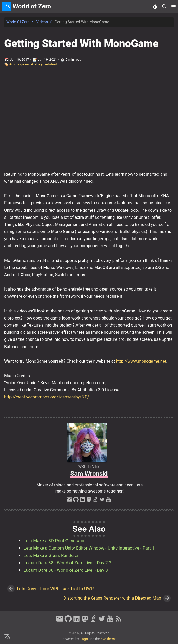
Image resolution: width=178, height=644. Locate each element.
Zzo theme (109, 639)
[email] (69, 501)
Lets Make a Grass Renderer (51, 555)
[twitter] (102, 501)
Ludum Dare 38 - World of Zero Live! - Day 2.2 (68, 563)
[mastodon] (89, 501)
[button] (173, 7)
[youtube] (109, 501)
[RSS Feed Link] (119, 621)
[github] (76, 501)
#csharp (37, 64)
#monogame (19, 64)
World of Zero (18, 22)
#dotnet (51, 64)
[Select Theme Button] (155, 7)
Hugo (84, 639)
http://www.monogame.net (141, 361)
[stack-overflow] (96, 501)
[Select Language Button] (7, 637)
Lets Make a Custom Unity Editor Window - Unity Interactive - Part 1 (89, 548)
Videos (42, 22)
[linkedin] (82, 501)
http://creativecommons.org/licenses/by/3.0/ (47, 397)
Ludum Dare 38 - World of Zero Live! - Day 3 (66, 570)
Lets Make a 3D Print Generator (54, 541)
